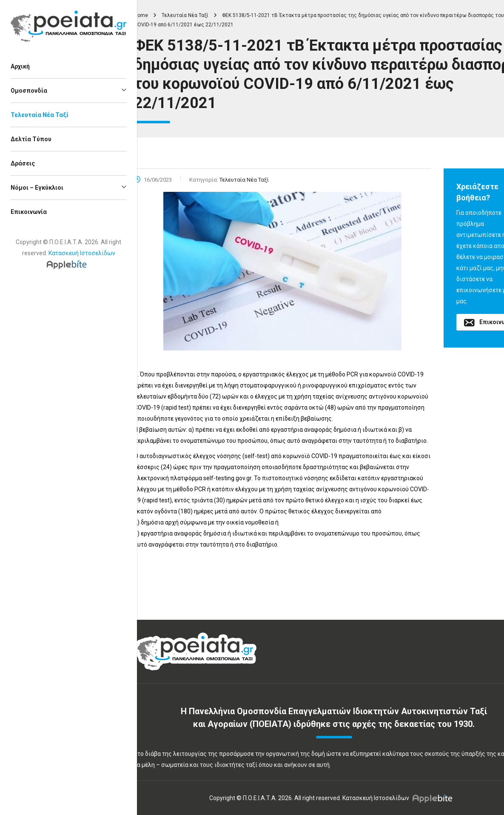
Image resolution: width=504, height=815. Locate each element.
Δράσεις (23, 163)
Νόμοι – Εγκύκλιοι (37, 188)
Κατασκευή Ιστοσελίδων (82, 253)
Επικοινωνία (29, 212)
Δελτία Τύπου (31, 139)
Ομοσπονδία (29, 91)
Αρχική (20, 66)
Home (141, 15)
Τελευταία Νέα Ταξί (40, 115)
